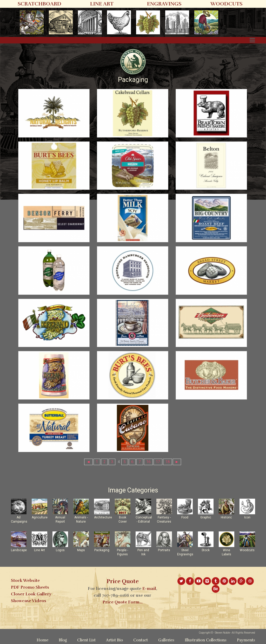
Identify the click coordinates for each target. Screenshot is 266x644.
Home (42, 640)
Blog (63, 640)
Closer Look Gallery (31, 594)
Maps (81, 550)
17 (158, 462)
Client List (86, 640)
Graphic (206, 517)
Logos (60, 550)
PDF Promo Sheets (30, 587)
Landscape (19, 550)
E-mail (149, 589)
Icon (247, 517)
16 (148, 462)
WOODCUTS (226, 4)
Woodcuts (247, 550)
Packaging (102, 550)
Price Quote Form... (123, 602)
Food (185, 517)
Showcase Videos (29, 601)
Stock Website (25, 581)
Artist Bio (114, 640)
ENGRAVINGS (164, 4)
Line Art (39, 550)
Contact (141, 640)
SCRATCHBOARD (39, 4)
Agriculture (40, 517)
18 (168, 462)
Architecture (103, 517)
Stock (206, 550)
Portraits (164, 550)
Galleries (166, 640)
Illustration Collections (206, 640)
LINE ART (102, 4)
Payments (246, 640)
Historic (226, 517)
